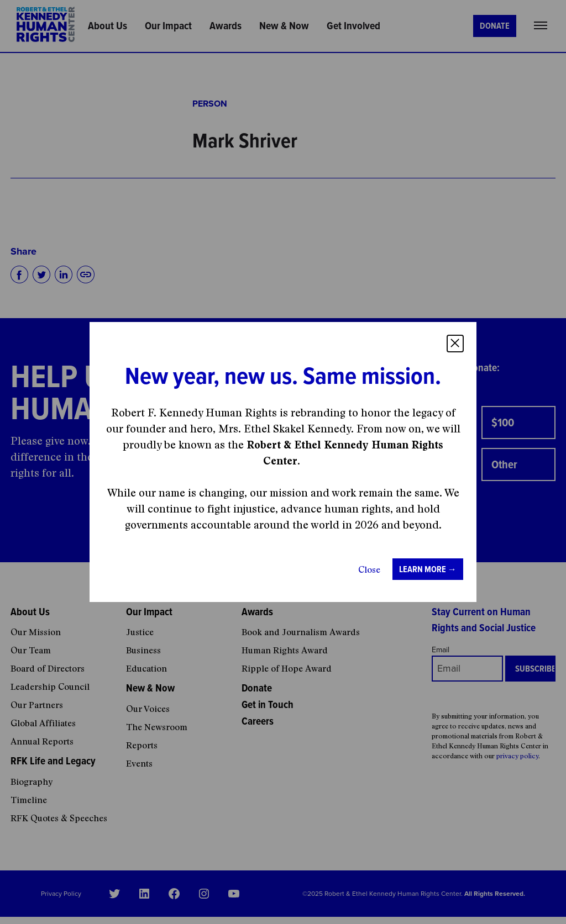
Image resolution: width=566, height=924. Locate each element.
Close (369, 569)
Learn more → (428, 569)
